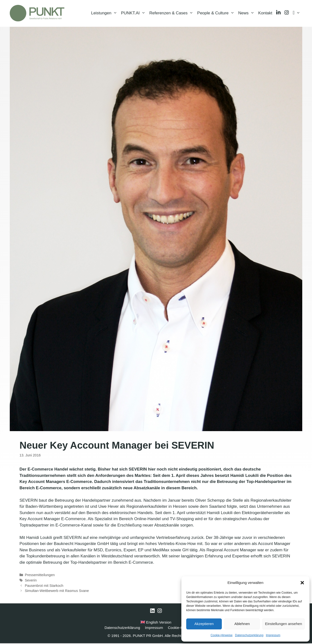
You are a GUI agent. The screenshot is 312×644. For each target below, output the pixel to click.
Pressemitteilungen (40, 575)
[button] (302, 583)
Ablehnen (242, 624)
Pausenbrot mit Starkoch (44, 586)
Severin (31, 581)
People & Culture (217, 13)
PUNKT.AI (134, 13)
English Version (156, 623)
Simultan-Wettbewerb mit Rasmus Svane (57, 591)
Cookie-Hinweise (222, 635)
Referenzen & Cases (172, 13)
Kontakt (265, 13)
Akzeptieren (204, 624)
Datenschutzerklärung (249, 635)
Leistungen (105, 13)
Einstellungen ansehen (283, 624)
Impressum (273, 635)
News (247, 13)
